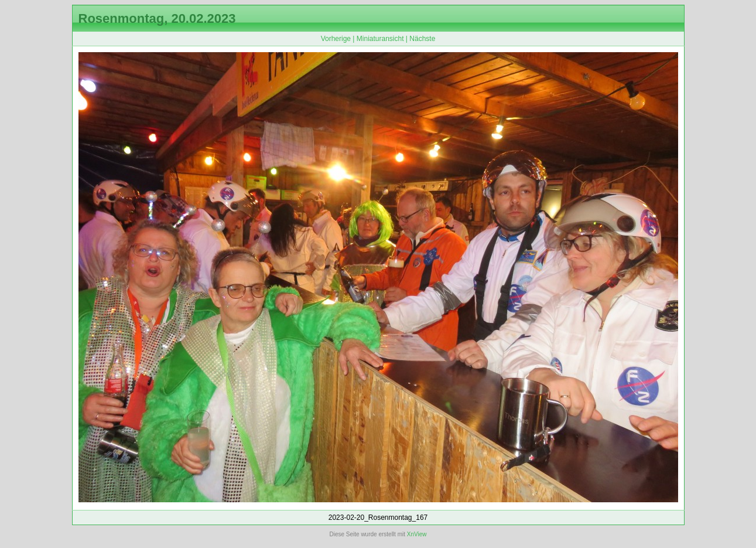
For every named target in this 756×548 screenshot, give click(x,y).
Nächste (422, 39)
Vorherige (336, 39)
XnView (417, 534)
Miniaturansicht (380, 39)
